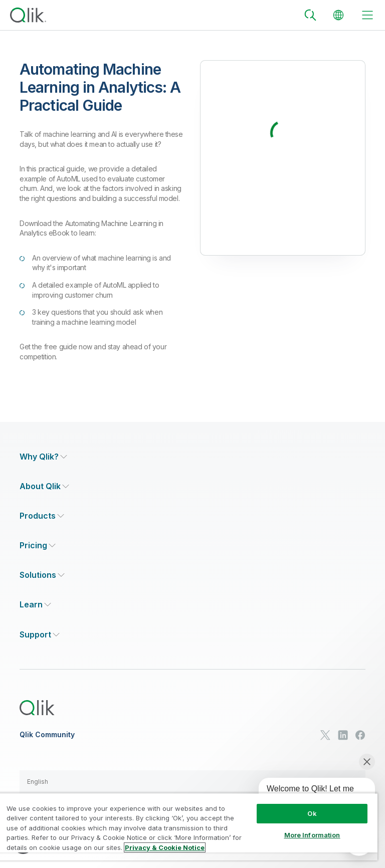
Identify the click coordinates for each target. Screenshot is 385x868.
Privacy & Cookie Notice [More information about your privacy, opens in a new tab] (165, 847)
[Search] (310, 15)
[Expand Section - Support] (40, 635)
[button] (192, 782)
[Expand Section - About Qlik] (44, 486)
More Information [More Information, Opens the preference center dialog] (312, 835)
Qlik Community (47, 735)
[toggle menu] (367, 15)
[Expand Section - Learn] (35, 605)
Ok (312, 813)
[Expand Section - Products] (42, 516)
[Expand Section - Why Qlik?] (43, 457)
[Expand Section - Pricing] (38, 546)
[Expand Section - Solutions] (42, 575)
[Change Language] (338, 15)
